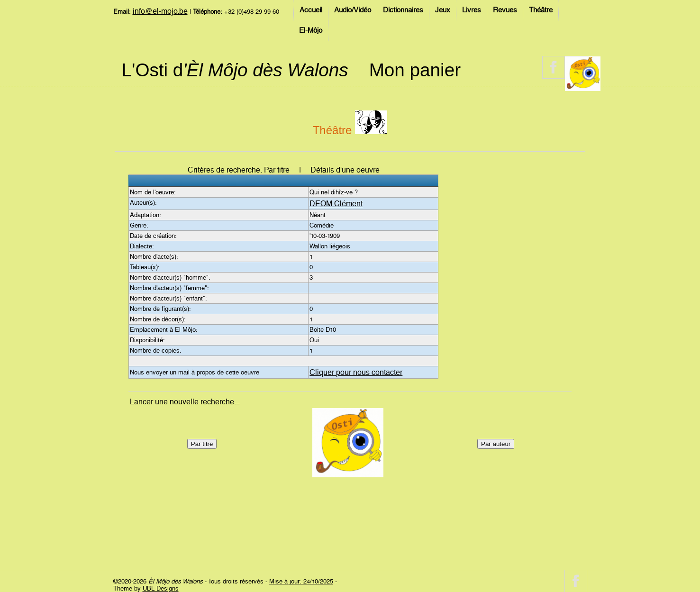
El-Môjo (311, 30)
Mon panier (415, 70)
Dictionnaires (403, 10)
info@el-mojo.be (160, 11)
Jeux (443, 10)
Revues (505, 10)
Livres (472, 10)
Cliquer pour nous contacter (356, 372)
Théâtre (541, 10)
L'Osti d (235, 70)
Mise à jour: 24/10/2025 (301, 581)
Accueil (311, 10)
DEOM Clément (336, 204)
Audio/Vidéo (353, 10)
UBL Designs (161, 588)
